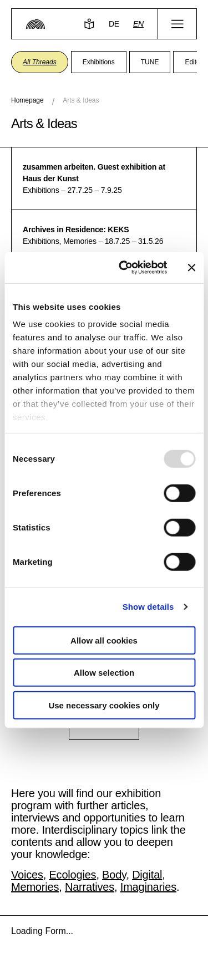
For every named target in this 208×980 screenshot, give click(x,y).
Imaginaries (148, 887)
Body (114, 875)
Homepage (27, 100)
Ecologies (72, 875)
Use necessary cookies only (104, 705)
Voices (27, 875)
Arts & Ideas (81, 100)
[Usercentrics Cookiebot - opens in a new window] (124, 268)
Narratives (90, 887)
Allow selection (104, 673)
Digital (147, 875)
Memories (35, 887)
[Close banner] (191, 268)
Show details (148, 607)
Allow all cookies (104, 640)
